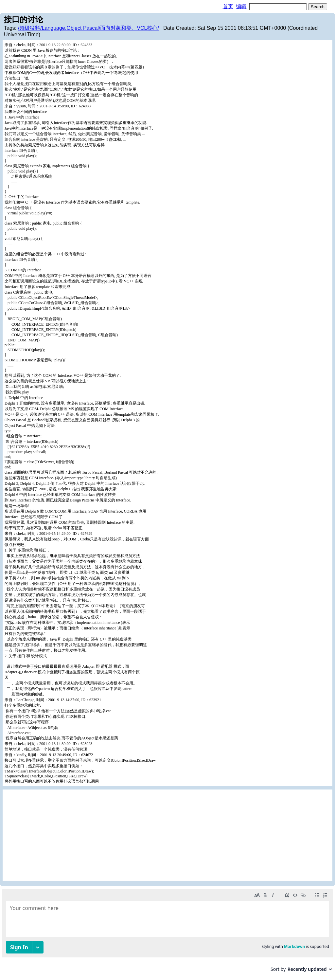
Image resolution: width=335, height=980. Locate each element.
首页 (228, 6)
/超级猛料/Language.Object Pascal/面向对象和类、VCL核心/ (88, 28)
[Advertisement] (167, 835)
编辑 (241, 6)
